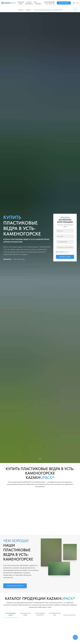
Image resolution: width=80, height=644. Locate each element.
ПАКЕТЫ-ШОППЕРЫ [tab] (69, 615)
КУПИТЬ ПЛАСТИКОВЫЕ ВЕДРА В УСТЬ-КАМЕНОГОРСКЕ (48, 10)
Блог (21, 4)
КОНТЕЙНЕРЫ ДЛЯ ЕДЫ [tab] (55, 614)
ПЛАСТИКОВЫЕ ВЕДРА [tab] (11, 614)
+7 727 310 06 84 (49, 2)
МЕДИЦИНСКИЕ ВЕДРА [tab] (25, 614)
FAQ (35, 2)
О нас (29, 2)
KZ (78, 3)
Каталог (21, 2)
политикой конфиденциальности (64, 252)
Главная (20, 10)
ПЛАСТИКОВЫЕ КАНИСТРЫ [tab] (40, 614)
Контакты (29, 4)
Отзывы (38, 4)
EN (74, 3)
